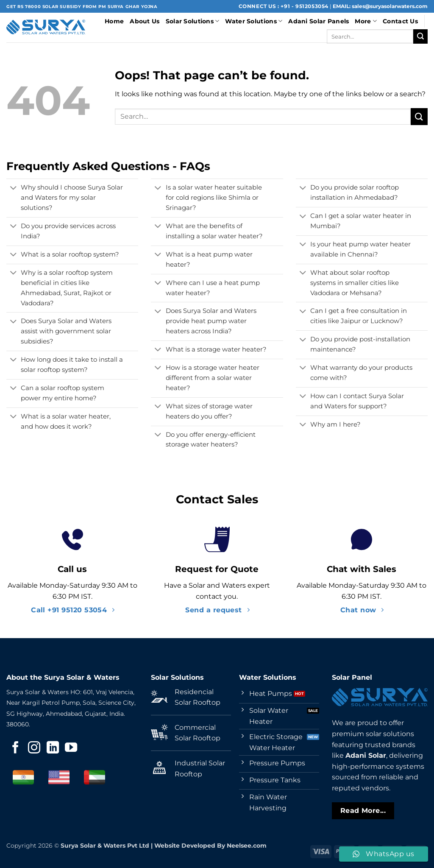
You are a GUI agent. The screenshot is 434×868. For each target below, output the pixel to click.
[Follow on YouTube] (71, 748)
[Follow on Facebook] (15, 748)
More (366, 21)
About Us (145, 21)
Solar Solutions (193, 21)
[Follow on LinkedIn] (53, 748)
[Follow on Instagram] (34, 748)
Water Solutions (254, 21)
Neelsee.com (247, 846)
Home (114, 21)
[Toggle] (13, 189)
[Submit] (420, 36)
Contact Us (400, 21)
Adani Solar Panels (319, 21)
